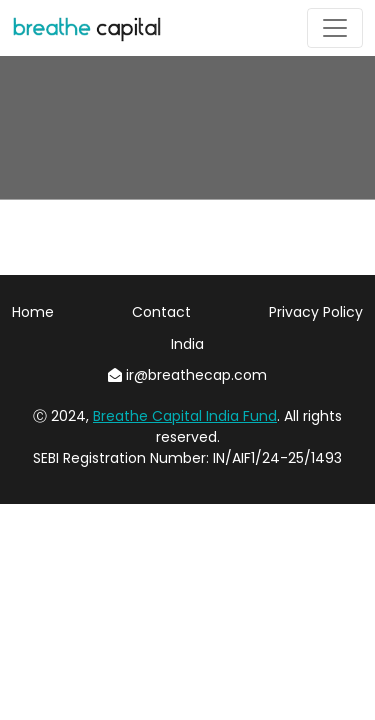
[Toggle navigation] (335, 28)
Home (33, 312)
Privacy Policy (316, 312)
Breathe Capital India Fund (185, 416)
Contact (161, 312)
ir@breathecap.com (187, 375)
